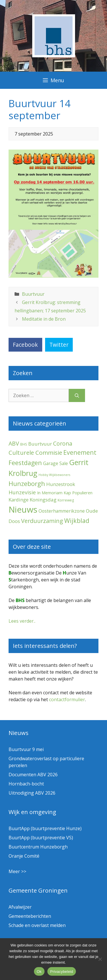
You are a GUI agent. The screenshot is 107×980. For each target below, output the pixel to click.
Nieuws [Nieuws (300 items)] (23, 509)
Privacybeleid (62, 972)
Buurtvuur (33, 294)
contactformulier (67, 699)
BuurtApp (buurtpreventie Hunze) (45, 828)
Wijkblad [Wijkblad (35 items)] (77, 521)
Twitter (59, 345)
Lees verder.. (22, 621)
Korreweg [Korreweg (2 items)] (66, 500)
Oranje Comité (24, 856)
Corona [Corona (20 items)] (63, 443)
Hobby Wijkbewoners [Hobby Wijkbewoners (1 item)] (54, 475)
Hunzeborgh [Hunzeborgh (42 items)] (27, 483)
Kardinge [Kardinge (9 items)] (19, 500)
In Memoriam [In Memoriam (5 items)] (50, 493)
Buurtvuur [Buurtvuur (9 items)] (40, 444)
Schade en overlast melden (37, 925)
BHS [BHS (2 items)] (24, 444)
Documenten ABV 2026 (33, 775)
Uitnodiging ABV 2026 (32, 793)
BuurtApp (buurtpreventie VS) (41, 838)
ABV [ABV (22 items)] (14, 443)
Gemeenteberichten (30, 916)
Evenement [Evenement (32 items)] (80, 452)
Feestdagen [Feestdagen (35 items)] (25, 463)
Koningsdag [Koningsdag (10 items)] (43, 500)
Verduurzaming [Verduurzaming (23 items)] (42, 521)
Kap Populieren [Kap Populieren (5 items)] (78, 493)
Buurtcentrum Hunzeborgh (38, 847)
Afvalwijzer (20, 907)
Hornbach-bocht (26, 784)
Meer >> (17, 871)
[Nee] (100, 959)
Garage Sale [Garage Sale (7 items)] (55, 463)
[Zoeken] (77, 395)
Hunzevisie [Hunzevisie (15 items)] (22, 492)
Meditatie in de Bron (44, 319)
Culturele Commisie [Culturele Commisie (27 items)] (35, 452)
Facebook (25, 345)
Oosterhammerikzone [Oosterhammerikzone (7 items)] (62, 511)
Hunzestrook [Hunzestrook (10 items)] (61, 484)
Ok (39, 972)
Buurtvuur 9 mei (26, 749)
